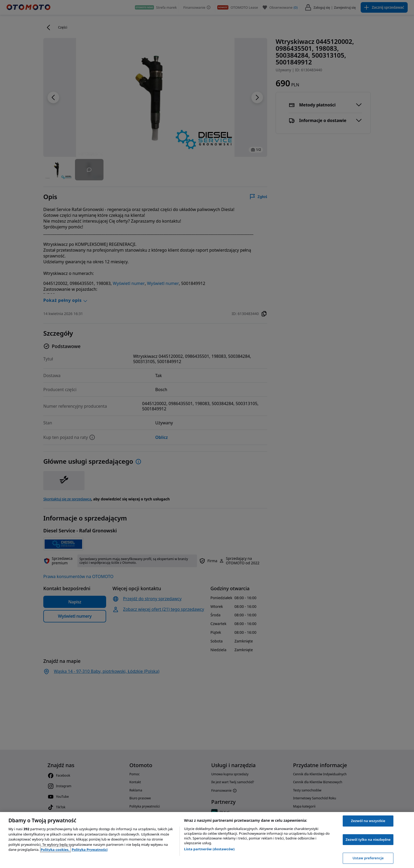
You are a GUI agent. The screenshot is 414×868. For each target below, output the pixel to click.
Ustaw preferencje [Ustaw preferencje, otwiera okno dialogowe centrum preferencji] (368, 858)
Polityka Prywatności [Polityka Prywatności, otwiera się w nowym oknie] (90, 850)
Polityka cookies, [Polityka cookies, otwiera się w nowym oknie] (56, 850)
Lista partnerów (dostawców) (209, 849)
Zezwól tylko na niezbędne (368, 839)
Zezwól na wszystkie (368, 821)
